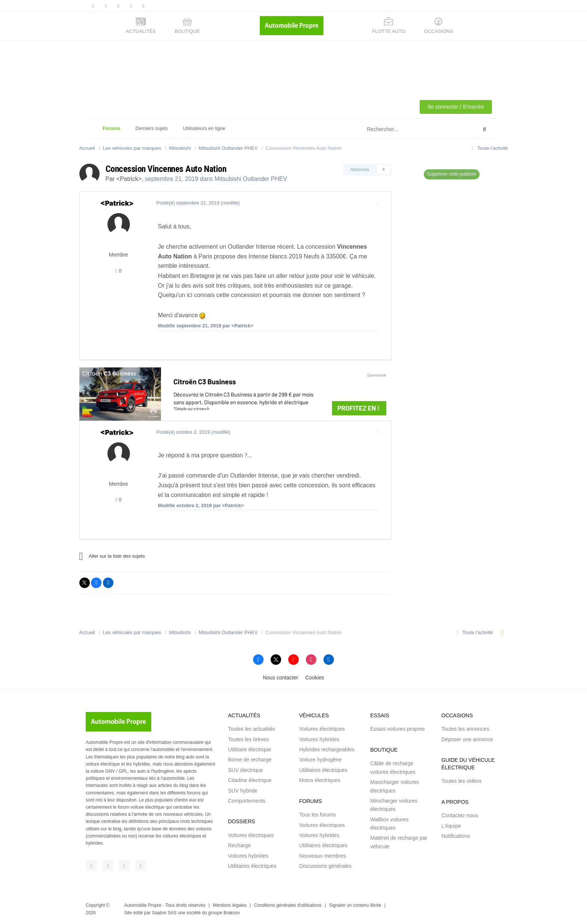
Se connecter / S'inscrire (456, 107)
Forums (112, 132)
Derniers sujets (152, 128)
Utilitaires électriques (252, 866)
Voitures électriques (251, 835)
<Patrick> (129, 179)
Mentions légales (229, 905)
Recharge (239, 845)
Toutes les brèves (248, 739)
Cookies (315, 678)
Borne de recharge (250, 760)
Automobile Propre (143, 905)
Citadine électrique (250, 780)
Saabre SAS (164, 913)
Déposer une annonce (467, 739)
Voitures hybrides (248, 856)
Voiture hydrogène (320, 760)
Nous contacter (280, 678)
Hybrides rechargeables (327, 749)
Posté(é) (186, 203)
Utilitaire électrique (250, 749)
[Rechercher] (403, 130)
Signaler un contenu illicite (355, 905)
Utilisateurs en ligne (204, 128)
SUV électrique (245, 770)
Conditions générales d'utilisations (288, 905)
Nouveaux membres (323, 856)
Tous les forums (317, 815)
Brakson (232, 913)
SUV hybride (243, 791)
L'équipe (451, 826)
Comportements (247, 801)
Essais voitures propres (398, 729)
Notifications (456, 836)
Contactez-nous (460, 815)
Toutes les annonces (465, 729)
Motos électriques (320, 780)
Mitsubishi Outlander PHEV (251, 179)
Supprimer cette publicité (451, 174)
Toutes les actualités (252, 729)
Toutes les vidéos (461, 781)
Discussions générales (325, 866)
